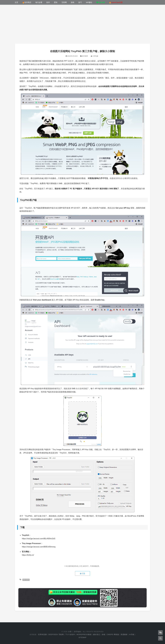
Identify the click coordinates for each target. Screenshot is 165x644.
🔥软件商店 (27, 2)
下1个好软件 (70, 634)
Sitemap (82, 637)
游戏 (73, 2)
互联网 (64, 2)
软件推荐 (85, 56)
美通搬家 (124, 634)
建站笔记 (97, 634)
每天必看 (39, 2)
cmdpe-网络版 (113, 634)
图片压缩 (26, 580)
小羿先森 (95, 56)
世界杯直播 (42, 634)
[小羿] (80, 566)
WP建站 (89, 2)
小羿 (70, 632)
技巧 (80, 2)
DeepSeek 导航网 (56, 634)
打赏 (82, 574)
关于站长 (78, 632)
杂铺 (103, 634)
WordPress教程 (84, 634)
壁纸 (56, 2)
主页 (16, 2)
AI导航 (132, 634)
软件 (48, 2)
